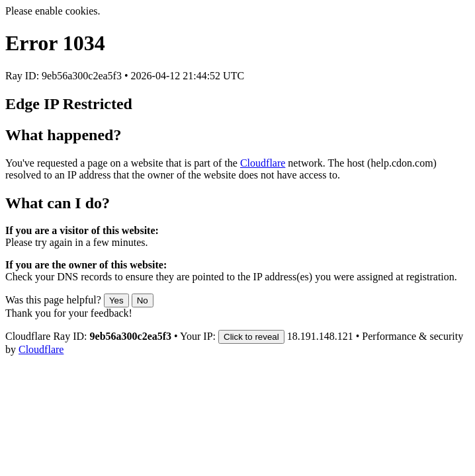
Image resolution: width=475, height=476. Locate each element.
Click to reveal (251, 337)
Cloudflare (263, 163)
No (143, 300)
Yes (116, 300)
